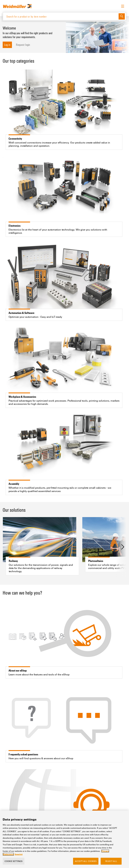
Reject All (111, 862)
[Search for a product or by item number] (61, 16)
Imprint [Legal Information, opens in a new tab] (19, 855)
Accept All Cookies (86, 862)
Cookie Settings (14, 862)
